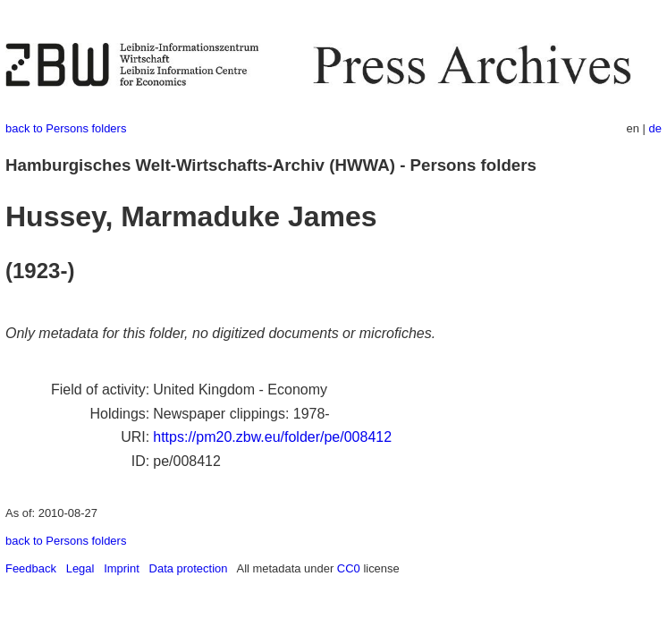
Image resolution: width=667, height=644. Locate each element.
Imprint (122, 568)
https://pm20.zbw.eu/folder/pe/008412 (272, 437)
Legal (80, 568)
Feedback (31, 568)
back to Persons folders (66, 128)
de (655, 128)
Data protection (189, 568)
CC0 (349, 568)
